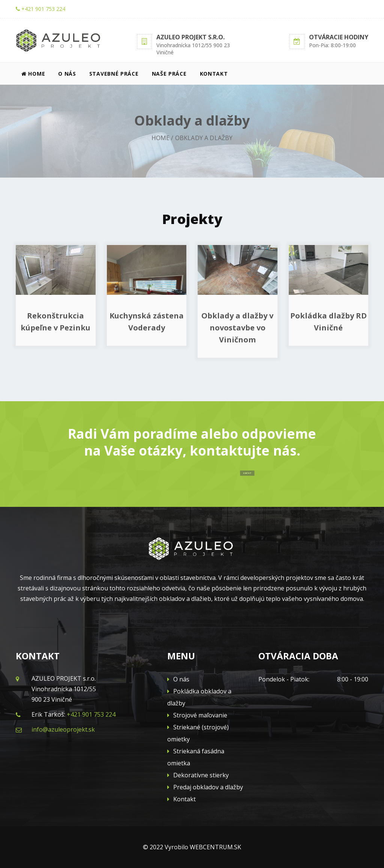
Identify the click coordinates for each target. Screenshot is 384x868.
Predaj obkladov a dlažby (205, 787)
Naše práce (169, 74)
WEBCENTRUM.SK (215, 847)
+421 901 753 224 (40, 9)
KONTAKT (239, 473)
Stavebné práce (114, 74)
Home (33, 74)
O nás (67, 74)
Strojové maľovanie (197, 715)
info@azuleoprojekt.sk (63, 729)
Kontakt (214, 74)
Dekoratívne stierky (198, 775)
